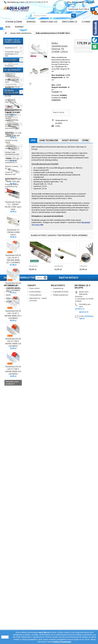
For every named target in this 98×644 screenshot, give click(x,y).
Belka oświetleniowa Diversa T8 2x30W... (13, 577)
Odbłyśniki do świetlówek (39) (11, 147)
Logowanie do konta (61, 609)
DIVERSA (63, 95)
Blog (8, 27)
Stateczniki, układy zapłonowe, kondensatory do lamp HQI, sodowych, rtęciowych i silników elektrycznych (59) (12, 113)
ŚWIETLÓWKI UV (70, 22)
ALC (9, 211)
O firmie (9, 609)
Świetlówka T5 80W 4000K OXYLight (13, 344)
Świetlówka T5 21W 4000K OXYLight (13, 275)
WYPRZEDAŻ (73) (11, 192)
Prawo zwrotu (35, 605)
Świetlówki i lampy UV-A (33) (12, 61)
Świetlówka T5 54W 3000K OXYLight (13, 321)
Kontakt (19, 27)
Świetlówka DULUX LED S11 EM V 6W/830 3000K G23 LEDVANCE (13, 506)
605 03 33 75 (43, 2)
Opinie (85, 140)
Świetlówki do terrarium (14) (10, 75)
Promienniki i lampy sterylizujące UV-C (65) (12, 54)
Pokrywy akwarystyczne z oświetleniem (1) (11, 160)
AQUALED (11, 219)
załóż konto (90, 2)
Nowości (31, 22)
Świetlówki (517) (11, 48)
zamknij (5, 637)
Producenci (11, 200)
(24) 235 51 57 (31, 2)
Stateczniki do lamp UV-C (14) (11, 101)
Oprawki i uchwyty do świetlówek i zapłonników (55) (12, 126)
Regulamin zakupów (13, 605)
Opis (33, 140)
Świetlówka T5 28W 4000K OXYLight (13, 252)
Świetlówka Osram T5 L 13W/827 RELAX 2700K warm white (13, 369)
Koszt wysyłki (70, 140)
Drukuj (58, 126)
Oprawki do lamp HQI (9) (11, 141)
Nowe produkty (13, 232)
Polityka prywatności (61, 612)
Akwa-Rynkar (12, 208)
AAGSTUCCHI (13, 204)
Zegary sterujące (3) (11, 179)
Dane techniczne (49, 140)
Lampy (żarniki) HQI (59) (11, 87)
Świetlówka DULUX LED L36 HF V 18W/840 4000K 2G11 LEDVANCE (13, 423)
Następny (30, 84)
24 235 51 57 (80, 626)
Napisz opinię (59, 112)
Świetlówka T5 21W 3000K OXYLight (13, 298)
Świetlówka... (34, 266)
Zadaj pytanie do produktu (62, 122)
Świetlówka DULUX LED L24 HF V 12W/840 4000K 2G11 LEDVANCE (13, 450)
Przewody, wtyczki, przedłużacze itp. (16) (12, 186)
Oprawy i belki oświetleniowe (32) (12, 153)
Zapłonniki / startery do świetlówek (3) (10, 134)
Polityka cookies (12, 615)
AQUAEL (11, 215)
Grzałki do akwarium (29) (10, 173)
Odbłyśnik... (84, 266)
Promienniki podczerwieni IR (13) (11, 68)
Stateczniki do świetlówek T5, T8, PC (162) (12, 94)
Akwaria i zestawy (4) (12, 167)
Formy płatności (35, 612)
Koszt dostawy (35, 609)
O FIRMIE (86, 22)
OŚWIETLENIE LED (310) (12, 81)
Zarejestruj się (58, 605)
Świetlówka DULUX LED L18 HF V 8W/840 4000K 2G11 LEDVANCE (13, 478)
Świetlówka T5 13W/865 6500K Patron (13, 396)
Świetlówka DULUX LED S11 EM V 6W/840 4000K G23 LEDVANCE (13, 534)
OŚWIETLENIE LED (49, 22)
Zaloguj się (76, 2)
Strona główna (14, 22)
